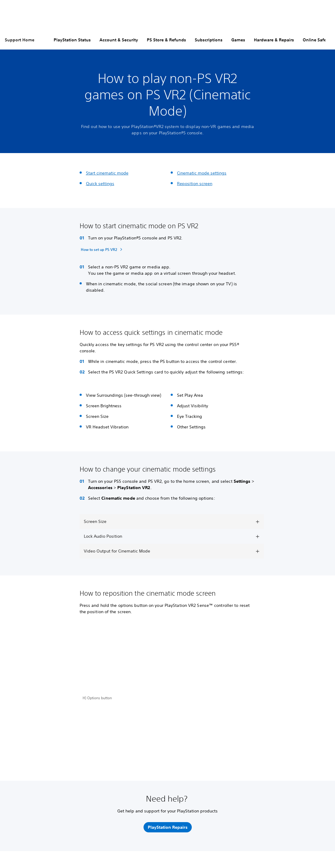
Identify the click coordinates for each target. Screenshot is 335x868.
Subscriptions (209, 40)
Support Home (20, 40)
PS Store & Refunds (166, 40)
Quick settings (100, 184)
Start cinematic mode (107, 173)
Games (238, 40)
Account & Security (119, 40)
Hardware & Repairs (274, 40)
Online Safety (316, 40)
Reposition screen (195, 184)
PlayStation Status (72, 40)
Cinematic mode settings (202, 173)
